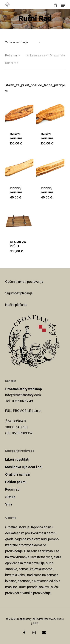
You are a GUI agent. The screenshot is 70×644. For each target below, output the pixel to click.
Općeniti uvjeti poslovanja (24, 282)
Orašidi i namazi (18, 474)
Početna (11, 55)
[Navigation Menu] (63, 5)
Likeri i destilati (17, 459)
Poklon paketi (16, 482)
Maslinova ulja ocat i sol (24, 467)
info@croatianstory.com (23, 395)
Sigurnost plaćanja (19, 293)
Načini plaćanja (16, 305)
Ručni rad (12, 489)
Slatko (10, 497)
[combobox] (24, 42)
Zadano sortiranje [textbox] (17, 42)
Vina (9, 504)
